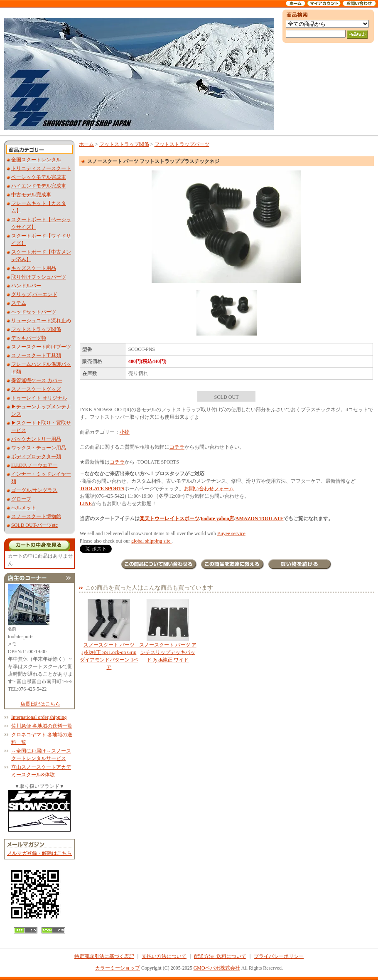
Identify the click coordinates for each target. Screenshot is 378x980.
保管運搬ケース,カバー (37, 380)
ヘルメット (24, 508)
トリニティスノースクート (41, 168)
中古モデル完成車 (31, 195)
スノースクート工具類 (36, 355)
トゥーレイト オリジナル (39, 398)
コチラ (177, 447)
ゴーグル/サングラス (34, 490)
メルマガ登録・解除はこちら (39, 853)
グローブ (21, 499)
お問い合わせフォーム (209, 489)
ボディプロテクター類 (36, 457)
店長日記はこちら (40, 704)
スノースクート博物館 (36, 516)
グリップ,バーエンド (34, 294)
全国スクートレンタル (36, 160)
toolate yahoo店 (217, 518)
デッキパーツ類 (29, 338)
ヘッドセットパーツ (34, 312)
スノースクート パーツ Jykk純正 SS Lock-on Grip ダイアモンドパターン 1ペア (110, 634)
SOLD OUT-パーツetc (34, 525)
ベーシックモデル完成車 (39, 177)
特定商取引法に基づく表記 (104, 956)
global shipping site (151, 541)
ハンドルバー (26, 286)
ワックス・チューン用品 (39, 448)
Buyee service (231, 533)
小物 (125, 432)
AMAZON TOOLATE (260, 518)
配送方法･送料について (220, 956)
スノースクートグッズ (36, 389)
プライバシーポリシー (279, 956)
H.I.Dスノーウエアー (34, 465)
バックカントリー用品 (36, 439)
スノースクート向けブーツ (41, 347)
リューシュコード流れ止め (41, 321)
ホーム (86, 144)
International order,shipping (39, 717)
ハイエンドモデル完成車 (39, 186)
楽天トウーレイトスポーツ (169, 518)
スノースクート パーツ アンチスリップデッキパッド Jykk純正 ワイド (168, 631)
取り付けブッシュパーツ (39, 277)
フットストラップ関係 (36, 329)
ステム (19, 303)
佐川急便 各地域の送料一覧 (42, 726)
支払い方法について (164, 956)
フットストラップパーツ (182, 144)
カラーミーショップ (118, 968)
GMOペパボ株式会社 (217, 968)
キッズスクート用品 (34, 268)
